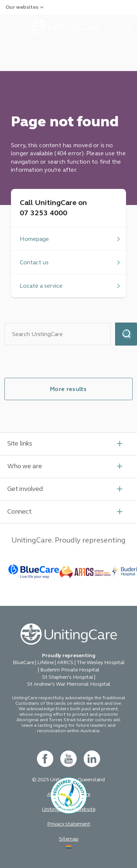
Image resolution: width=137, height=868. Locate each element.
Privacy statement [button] (69, 824)
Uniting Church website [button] (69, 809)
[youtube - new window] (68, 759)
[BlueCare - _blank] (34, 572)
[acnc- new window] (69, 815)
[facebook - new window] (45, 759)
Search (126, 334)
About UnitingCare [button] (69, 794)
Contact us (34, 262)
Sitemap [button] (69, 839)
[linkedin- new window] (92, 759)
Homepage (34, 239)
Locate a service (41, 286)
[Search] (58, 334)
